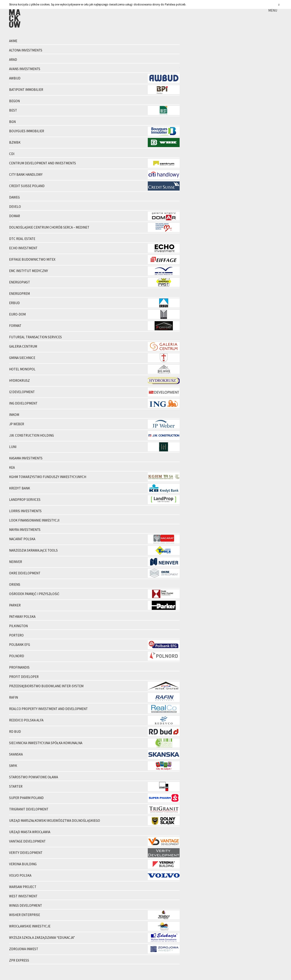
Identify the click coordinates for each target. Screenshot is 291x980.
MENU (273, 10)
